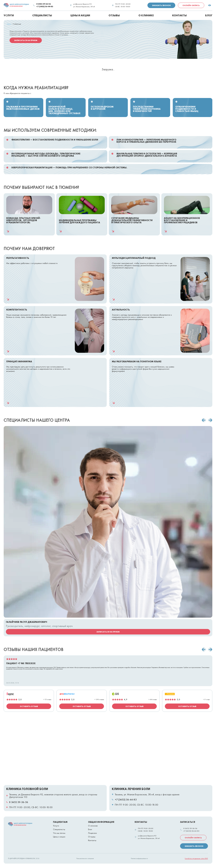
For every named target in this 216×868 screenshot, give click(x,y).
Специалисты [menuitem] (42, 15)
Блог (90, 829)
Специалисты (59, 829)
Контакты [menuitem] (179, 15)
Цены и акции (59, 837)
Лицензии (92, 833)
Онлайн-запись (191, 5)
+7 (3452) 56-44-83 (45, 7)
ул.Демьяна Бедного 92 (82, 4)
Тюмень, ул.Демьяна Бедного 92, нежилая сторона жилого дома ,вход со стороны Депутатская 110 (53, 796)
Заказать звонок (161, 5)
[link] (17, 5)
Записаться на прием (26, 40)
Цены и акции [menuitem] (80, 15)
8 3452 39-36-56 (43, 4)
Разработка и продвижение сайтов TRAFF (196, 858)
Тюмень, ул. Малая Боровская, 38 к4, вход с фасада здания (147, 794)
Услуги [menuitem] (9, 15)
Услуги (56, 826)
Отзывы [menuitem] (114, 15)
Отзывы (92, 837)
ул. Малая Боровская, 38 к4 (84, 7)
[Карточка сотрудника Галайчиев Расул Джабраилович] (108, 531)
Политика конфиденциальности (139, 858)
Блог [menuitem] (209, 15)
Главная (9, 24)
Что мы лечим (59, 833)
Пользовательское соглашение (85, 858)
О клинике (93, 826)
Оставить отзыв (29, 706)
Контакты (92, 840)
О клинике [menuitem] (146, 15)
